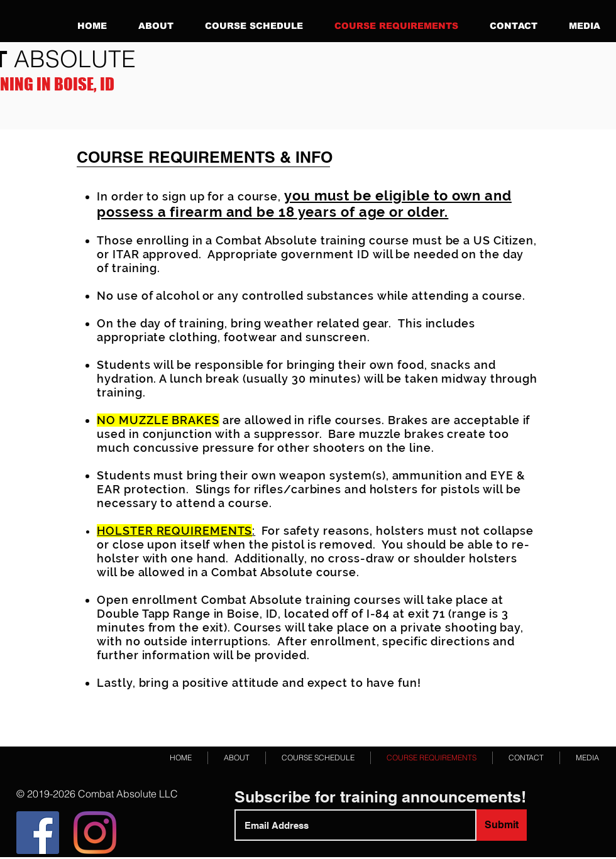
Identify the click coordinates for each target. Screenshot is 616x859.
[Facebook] (38, 833)
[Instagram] (95, 833)
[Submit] (502, 825)
